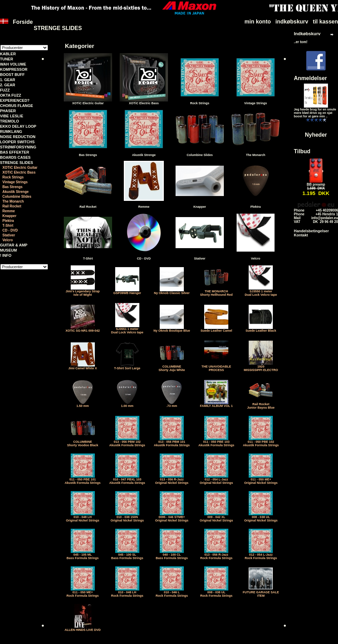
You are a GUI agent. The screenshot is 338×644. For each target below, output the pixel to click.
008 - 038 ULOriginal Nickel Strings (261, 517)
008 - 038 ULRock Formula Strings (216, 593)
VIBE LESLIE (12, 116)
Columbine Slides (17, 197)
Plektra (8, 221)
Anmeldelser (310, 78)
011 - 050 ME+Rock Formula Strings (83, 593)
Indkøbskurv (307, 34)
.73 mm (172, 404)
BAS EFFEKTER (14, 152)
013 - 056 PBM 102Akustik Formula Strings (127, 442)
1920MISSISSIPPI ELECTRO (261, 367)
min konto (258, 22)
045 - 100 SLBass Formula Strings (127, 555)
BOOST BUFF (12, 75)
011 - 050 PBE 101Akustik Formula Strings (83, 480)
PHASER (8, 111)
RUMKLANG (11, 131)
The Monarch (13, 201)
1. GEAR (8, 80)
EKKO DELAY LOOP (18, 126)
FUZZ (5, 90)
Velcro (8, 240)
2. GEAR (8, 85)
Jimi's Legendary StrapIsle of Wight (83, 292)
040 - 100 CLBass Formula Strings (172, 555)
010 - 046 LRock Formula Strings (172, 593)
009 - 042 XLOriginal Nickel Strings (216, 517)
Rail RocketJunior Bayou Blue (261, 404)
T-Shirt (8, 226)
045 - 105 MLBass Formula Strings (83, 555)
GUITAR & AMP (14, 245)
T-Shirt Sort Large (127, 367)
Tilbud (302, 151)
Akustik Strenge (16, 192)
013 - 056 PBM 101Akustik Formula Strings (172, 442)
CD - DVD (10, 230)
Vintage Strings (15, 182)
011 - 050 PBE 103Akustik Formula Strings (216, 442)
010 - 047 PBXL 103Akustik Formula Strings (127, 480)
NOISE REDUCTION (18, 137)
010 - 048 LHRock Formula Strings (127, 593)
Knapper (9, 216)
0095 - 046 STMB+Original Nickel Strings (172, 517)
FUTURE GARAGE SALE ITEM (261, 593)
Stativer (9, 235)
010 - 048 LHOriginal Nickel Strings (83, 517)
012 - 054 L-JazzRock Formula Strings (261, 555)
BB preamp (316, 184)
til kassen (325, 22)
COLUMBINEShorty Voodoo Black (82, 442)
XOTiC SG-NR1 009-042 (83, 329)
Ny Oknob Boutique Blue (172, 329)
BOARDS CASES (15, 157)
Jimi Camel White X (83, 367)
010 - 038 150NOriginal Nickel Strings (127, 517)
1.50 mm (83, 404)
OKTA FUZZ (11, 95)
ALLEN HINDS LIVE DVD (83, 628)
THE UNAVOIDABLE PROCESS (216, 367)
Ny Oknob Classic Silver (172, 292)
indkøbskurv (292, 22)
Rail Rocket (12, 206)
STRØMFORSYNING (18, 147)
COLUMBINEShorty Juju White (172, 367)
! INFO (6, 255)
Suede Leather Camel (216, 329)
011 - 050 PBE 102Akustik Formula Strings (261, 442)
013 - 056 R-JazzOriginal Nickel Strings (172, 480)
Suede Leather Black (261, 329)
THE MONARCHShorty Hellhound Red (216, 292)
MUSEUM (8, 250)
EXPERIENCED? (15, 100)
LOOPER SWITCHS (17, 142)
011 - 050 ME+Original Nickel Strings (261, 480)
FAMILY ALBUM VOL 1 (216, 404)
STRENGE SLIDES (17, 163)
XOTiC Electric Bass (19, 172)
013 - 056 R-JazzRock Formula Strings (216, 555)
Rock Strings (13, 177)
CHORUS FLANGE (17, 106)
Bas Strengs (12, 187)
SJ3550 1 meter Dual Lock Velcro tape (261, 292)
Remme (9, 211)
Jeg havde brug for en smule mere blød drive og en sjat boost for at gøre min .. (315, 113)
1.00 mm (127, 404)
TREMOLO (9, 121)
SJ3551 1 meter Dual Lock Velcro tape (127, 329)
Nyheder (316, 135)
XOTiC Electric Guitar (20, 168)
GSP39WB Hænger (127, 292)
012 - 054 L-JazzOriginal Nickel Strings (216, 480)
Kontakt (301, 235)
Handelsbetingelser (311, 231)
